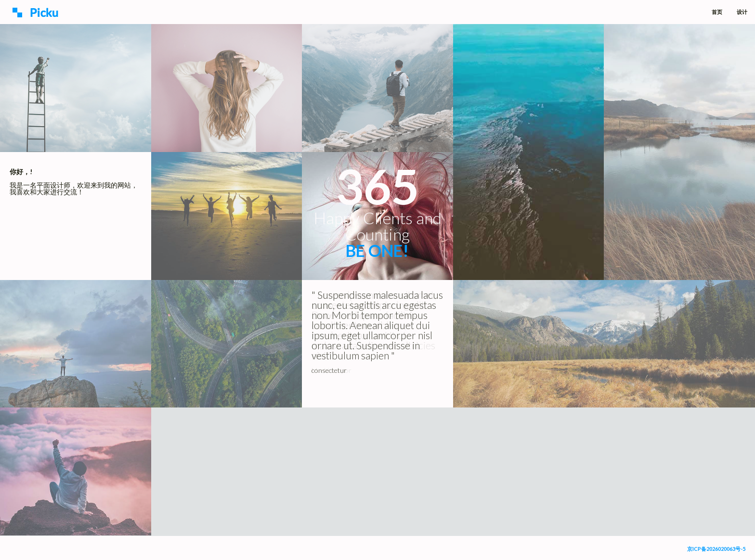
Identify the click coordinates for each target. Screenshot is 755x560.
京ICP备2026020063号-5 (716, 549)
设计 (742, 12)
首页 (717, 12)
